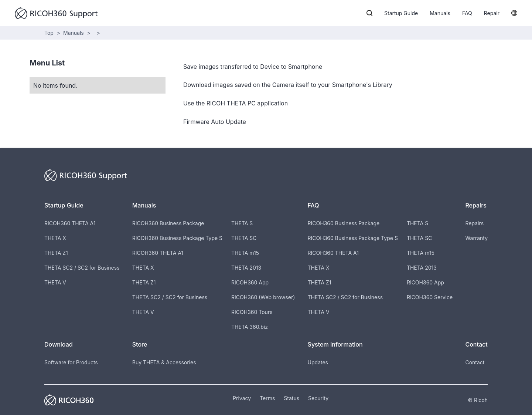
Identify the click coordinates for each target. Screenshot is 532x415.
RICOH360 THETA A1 (70, 223)
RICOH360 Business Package (168, 223)
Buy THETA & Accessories (164, 362)
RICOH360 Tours (252, 312)
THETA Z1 (56, 253)
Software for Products (71, 362)
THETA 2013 (246, 268)
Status (291, 398)
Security (318, 398)
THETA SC (244, 238)
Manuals (440, 13)
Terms (267, 398)
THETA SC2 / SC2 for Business (82, 268)
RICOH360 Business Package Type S (177, 238)
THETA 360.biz (250, 327)
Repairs (474, 223)
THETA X (55, 238)
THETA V (55, 282)
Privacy (242, 398)
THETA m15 (245, 253)
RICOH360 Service (430, 297)
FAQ (467, 13)
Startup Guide (401, 13)
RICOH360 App (250, 282)
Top (49, 33)
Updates (318, 362)
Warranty (476, 238)
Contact (475, 362)
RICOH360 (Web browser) (263, 297)
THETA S (242, 223)
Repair (492, 13)
